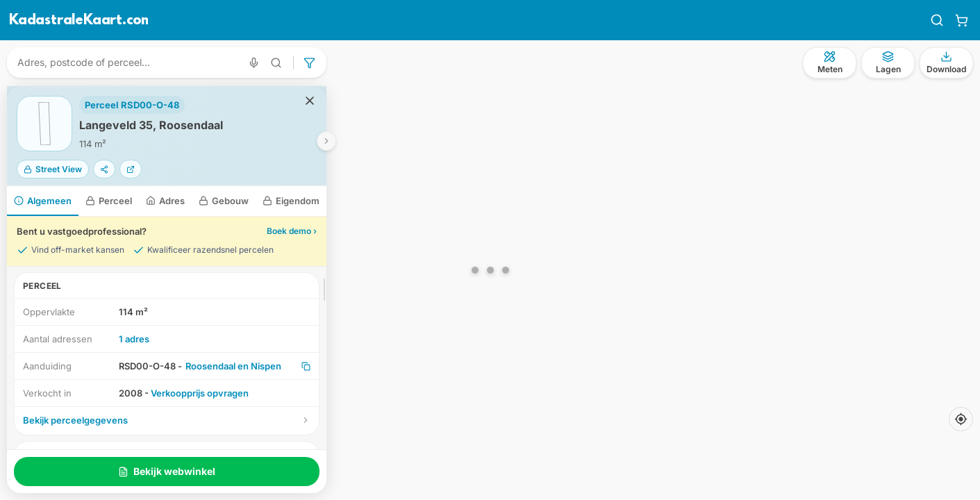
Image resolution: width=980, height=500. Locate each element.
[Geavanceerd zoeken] (276, 63)
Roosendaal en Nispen (233, 366)
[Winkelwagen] (962, 20)
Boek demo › (292, 231)
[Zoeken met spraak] (254, 63)
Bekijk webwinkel (167, 471)
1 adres (134, 339)
